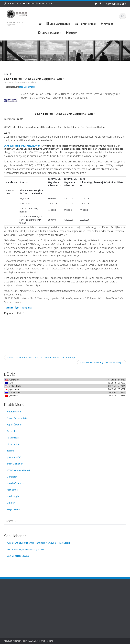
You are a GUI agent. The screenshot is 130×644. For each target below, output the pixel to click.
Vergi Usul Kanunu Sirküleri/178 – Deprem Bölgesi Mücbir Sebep (41, 357)
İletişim (10, 451)
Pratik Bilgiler (13, 496)
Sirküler (11, 503)
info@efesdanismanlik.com (39, 3)
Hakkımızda (13, 438)
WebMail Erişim (116, 4)
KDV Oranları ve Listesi (18, 470)
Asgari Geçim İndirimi (17, 418)
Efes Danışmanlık (27, 87)
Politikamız (12, 490)
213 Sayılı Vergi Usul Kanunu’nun (22, 146)
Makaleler (12, 477)
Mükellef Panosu (15, 483)
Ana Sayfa (77, 598)
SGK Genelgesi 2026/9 (18, 556)
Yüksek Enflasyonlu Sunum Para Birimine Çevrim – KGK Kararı (38, 543)
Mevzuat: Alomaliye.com (16, 641)
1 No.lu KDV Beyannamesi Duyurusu (25, 549)
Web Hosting (47, 641)
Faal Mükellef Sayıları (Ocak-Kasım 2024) (102, 363)
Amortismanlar (14, 412)
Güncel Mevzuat (80, 608)
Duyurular (12, 431)
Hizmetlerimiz (14, 444)
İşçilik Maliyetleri (15, 464)
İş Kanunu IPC (14, 457)
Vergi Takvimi (13, 509)
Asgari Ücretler (14, 425)
